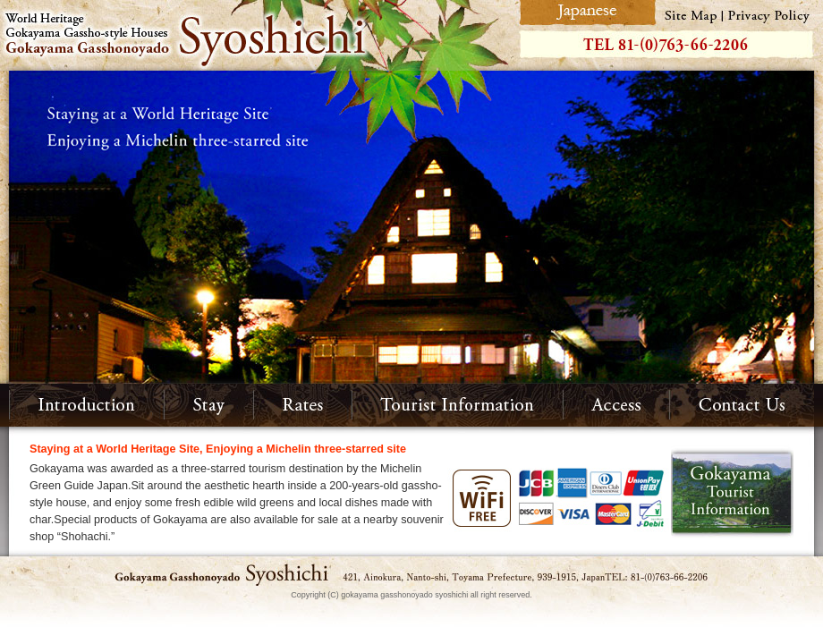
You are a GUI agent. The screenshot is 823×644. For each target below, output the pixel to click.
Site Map (690, 13)
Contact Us (742, 405)
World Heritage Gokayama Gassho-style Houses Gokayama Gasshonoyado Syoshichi (257, 35)
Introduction (87, 405)
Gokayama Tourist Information (732, 494)
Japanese (585, 13)
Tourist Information (458, 405)
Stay (209, 405)
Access (617, 405)
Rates (303, 405)
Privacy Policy (773, 13)
